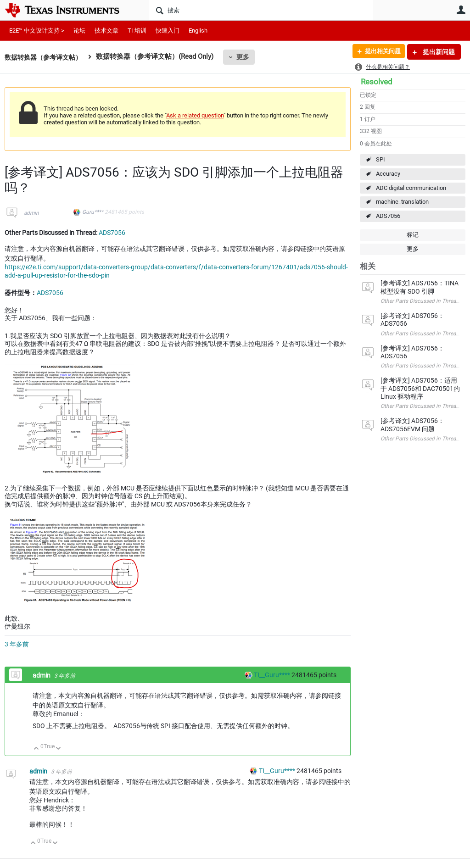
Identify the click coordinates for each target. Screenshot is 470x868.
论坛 (79, 31)
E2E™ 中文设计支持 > (37, 31)
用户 (461, 10)
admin (31, 213)
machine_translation (402, 202)
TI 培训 (137, 31)
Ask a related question (195, 115)
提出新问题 (438, 52)
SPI (380, 159)
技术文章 (106, 31)
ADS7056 (388, 216)
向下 (59, 749)
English (198, 31)
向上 (36, 749)
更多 (248, 57)
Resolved (377, 82)
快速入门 (168, 31)
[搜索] (261, 10)
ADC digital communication (411, 188)
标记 (413, 235)
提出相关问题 (380, 52)
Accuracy (388, 174)
